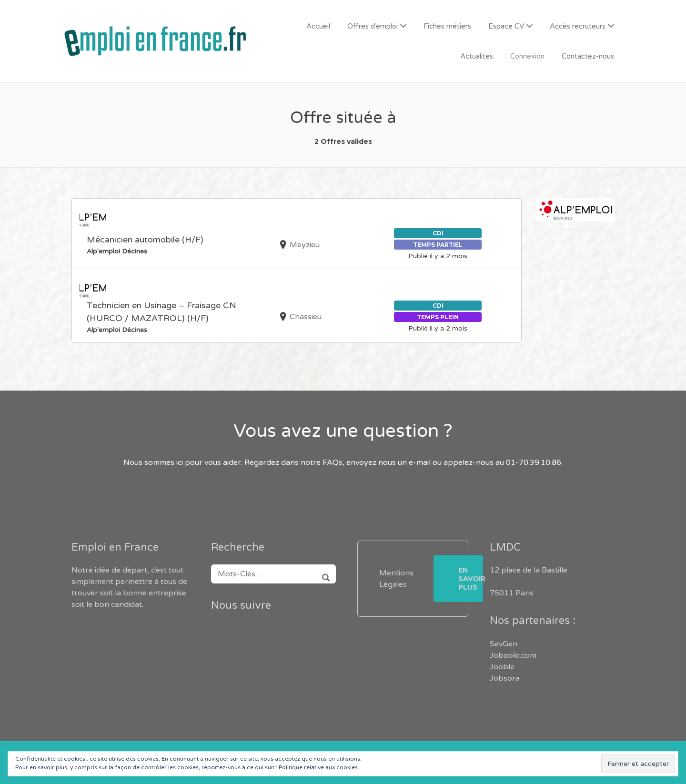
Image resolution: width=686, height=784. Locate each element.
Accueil (318, 26)
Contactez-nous (588, 56)
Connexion (527, 56)
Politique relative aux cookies (318, 767)
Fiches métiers (447, 26)
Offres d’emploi (373, 26)
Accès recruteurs (578, 26)
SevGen (504, 644)
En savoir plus (471, 579)
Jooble (502, 667)
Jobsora (505, 678)
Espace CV (506, 26)
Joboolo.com (513, 655)
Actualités (477, 56)
